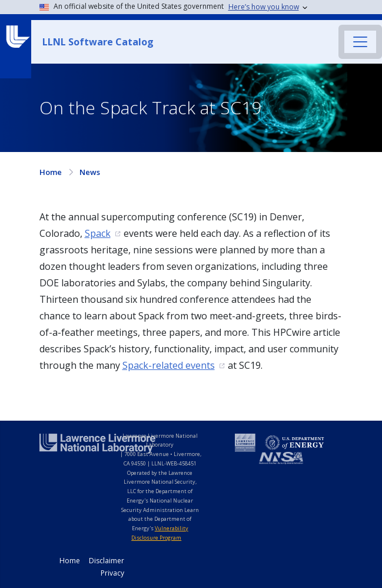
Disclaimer (107, 561)
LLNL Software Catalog (98, 42)
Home (51, 172)
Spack (98, 233)
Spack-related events (169, 365)
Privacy (112, 573)
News (90, 172)
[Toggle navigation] (360, 42)
